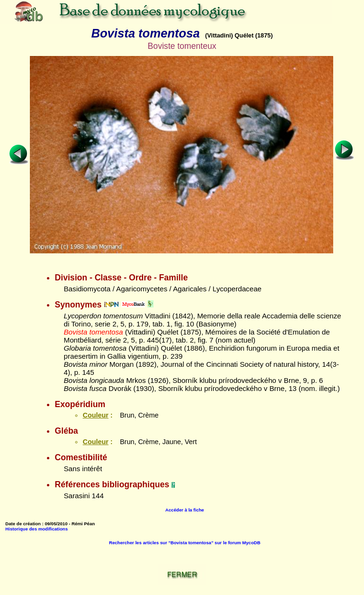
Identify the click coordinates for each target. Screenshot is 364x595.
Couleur (95, 415)
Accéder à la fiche (185, 510)
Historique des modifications (36, 529)
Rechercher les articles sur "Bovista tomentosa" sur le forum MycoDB (185, 543)
